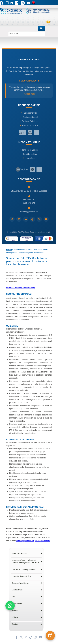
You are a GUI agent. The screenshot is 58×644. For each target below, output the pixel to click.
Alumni (15, 610)
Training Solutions (29, 121)
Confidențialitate (29, 154)
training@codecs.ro (25, 541)
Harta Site (29, 158)
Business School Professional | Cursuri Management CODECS (25, 561)
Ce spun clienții (29, 81)
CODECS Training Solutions (24, 569)
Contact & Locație (29, 125)
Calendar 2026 (29, 113)
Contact (52, 22)
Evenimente (17, 604)
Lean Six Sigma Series (21, 576)
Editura (15, 617)
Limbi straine (17, 590)
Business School (29, 117)
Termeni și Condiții (29, 150)
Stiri (14, 597)
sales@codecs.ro (43, 541)
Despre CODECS (19, 553)
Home (9, 250)
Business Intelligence (20, 583)
